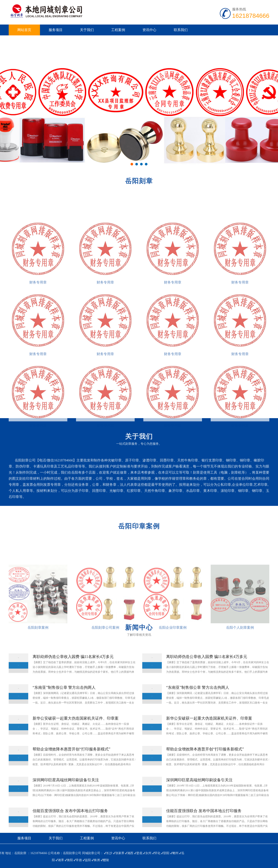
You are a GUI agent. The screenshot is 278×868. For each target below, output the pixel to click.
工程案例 (118, 30)
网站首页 (24, 30)
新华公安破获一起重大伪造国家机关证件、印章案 (76, 733)
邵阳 (14, 853)
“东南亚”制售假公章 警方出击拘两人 (64, 702)
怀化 (5, 853)
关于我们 (87, 30)
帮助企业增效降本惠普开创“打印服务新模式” (71, 764)
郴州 (23, 853)
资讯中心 (149, 30)
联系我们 (181, 30)
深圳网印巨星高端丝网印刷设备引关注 (66, 795)
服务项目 (56, 30)
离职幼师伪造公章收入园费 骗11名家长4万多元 (73, 671)
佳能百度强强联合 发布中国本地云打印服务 (70, 825)
